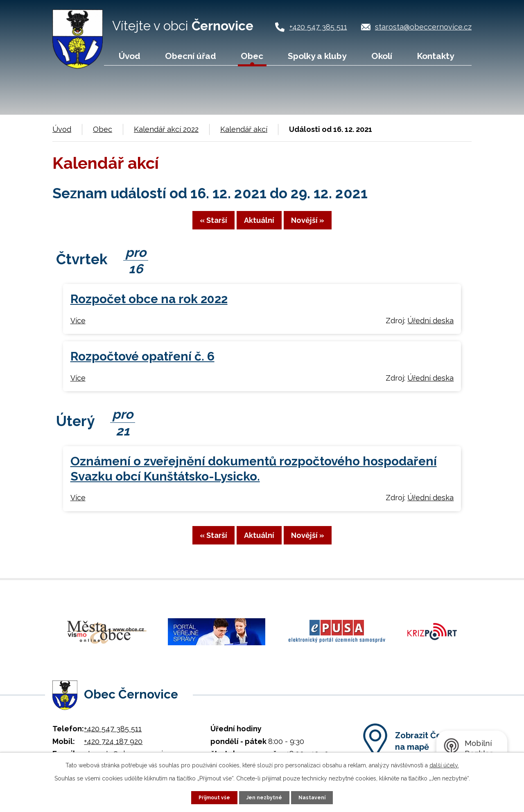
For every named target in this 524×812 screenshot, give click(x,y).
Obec (252, 56)
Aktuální (259, 226)
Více (78, 327)
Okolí (382, 56)
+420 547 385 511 (318, 27)
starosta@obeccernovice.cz (423, 27)
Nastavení (317, 797)
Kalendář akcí (244, 129)
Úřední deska (430, 327)
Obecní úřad (191, 56)
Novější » (331, 226)
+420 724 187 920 (113, 738)
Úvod (130, 56)
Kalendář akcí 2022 (166, 129)
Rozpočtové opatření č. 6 (142, 363)
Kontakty (435, 56)
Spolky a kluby (317, 56)
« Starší (190, 226)
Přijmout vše (211, 797)
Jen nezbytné (265, 797)
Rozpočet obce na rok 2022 (149, 306)
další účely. (444, 764)
